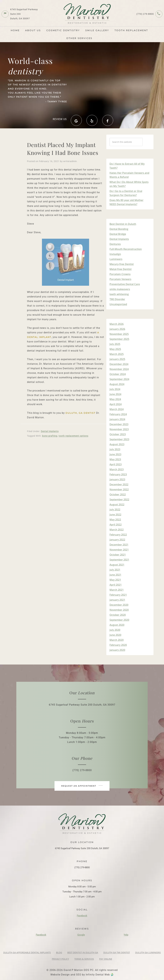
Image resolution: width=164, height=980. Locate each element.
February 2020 (118, 645)
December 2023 (119, 424)
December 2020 (119, 605)
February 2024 (118, 414)
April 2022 (116, 525)
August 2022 (117, 504)
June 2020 (115, 635)
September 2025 (119, 339)
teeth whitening (119, 294)
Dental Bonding (119, 229)
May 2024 (115, 399)
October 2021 (118, 555)
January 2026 (117, 329)
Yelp (126, 935)
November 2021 (119, 550)
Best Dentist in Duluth (123, 224)
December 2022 (119, 484)
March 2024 (117, 409)
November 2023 (119, 429)
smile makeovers (120, 289)
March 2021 (117, 590)
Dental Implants (50, 431)
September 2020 (119, 620)
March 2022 (117, 530)
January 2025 (117, 359)
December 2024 (119, 364)
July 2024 (115, 389)
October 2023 (118, 434)
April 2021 (116, 585)
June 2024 (115, 394)
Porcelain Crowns (120, 274)
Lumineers (116, 259)
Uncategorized (118, 304)
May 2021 (115, 580)
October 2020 (118, 615)
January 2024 (117, 419)
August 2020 (117, 625)
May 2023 (115, 459)
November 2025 (119, 334)
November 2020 (119, 610)
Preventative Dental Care (125, 284)
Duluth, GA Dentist (80, 413)
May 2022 (115, 520)
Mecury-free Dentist (122, 264)
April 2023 (116, 464)
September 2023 (119, 439)
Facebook (82, 916)
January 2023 (117, 479)
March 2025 (117, 354)
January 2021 (117, 600)
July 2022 (115, 510)
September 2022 (119, 499)
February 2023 (118, 474)
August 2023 (117, 444)
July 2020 (115, 630)
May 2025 (115, 349)
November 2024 (119, 369)
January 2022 (117, 540)
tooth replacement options (73, 436)
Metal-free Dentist (120, 269)
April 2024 (116, 404)
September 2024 (119, 379)
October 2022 (118, 494)
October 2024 (118, 374)
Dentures (115, 244)
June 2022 (115, 515)
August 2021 (117, 565)
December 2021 (119, 545)
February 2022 (118, 535)
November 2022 (119, 489)
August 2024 (117, 384)
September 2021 (119, 560)
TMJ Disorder (117, 299)
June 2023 (115, 454)
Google (81, 935)
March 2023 (117, 469)
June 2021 (115, 575)
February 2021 (118, 595)
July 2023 (115, 449)
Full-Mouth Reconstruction (126, 249)
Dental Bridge (118, 234)
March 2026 (117, 324)
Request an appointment (82, 786)
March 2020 (117, 640)
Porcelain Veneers (120, 279)
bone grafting (50, 436)
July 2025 (115, 344)
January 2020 (117, 650)
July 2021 (115, 570)
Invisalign (115, 254)
